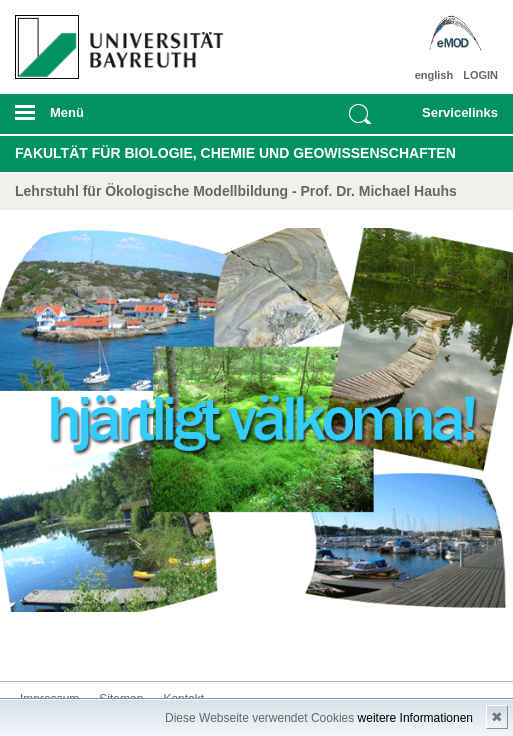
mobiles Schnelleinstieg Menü (453, 119)
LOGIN (480, 75)
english (434, 75)
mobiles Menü (112, 119)
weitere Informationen (415, 718)
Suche (360, 114)
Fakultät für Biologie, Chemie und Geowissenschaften (235, 153)
